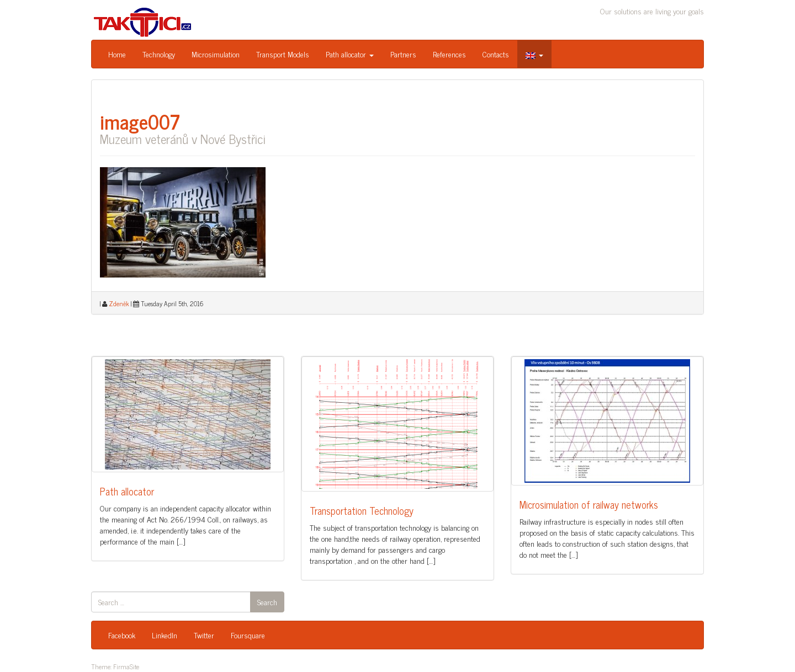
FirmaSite (126, 666)
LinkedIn (165, 635)
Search (267, 602)
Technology (159, 54)
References (449, 54)
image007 (140, 121)
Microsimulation (216, 54)
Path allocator (350, 54)
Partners (403, 54)
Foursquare (248, 635)
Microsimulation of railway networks (589, 504)
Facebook (122, 635)
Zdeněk (119, 303)
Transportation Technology (362, 510)
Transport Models (283, 54)
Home (117, 54)
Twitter (204, 635)
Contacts (496, 54)
